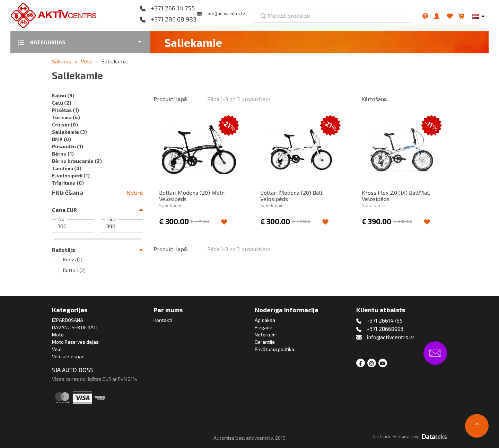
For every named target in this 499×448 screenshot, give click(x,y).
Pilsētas (65, 110)
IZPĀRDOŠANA (68, 320)
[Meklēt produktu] (332, 16)
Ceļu (62, 103)
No (62, 219)
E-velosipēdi (71, 175)
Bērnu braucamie (77, 161)
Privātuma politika (274, 349)
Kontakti (163, 320)
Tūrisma (66, 117)
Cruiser (65, 125)
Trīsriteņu (68, 183)
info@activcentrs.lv (226, 14)
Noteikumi (266, 335)
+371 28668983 (385, 329)
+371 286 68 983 (174, 19)
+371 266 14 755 (173, 8)
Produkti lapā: (171, 99)
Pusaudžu (68, 146)
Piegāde (264, 327)
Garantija (265, 342)
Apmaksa (265, 320)
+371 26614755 (385, 320)
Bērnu (63, 154)
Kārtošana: (375, 99)
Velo (86, 61)
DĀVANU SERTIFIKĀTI (75, 327)
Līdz (112, 219)
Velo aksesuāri (68, 356)
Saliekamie (115, 61)
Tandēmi (67, 168)
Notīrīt (135, 192)
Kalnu (63, 95)
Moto (58, 335)
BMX (62, 139)
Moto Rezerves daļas (75, 342)
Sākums (62, 61)
